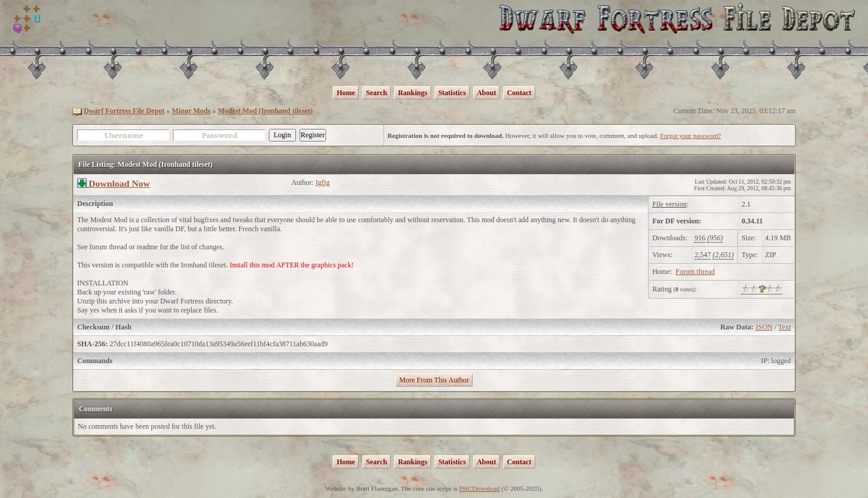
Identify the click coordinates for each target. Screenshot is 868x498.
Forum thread (695, 272)
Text (785, 327)
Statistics (452, 93)
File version (669, 204)
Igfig (323, 182)
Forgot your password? (690, 135)
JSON (764, 327)
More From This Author (434, 380)
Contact (519, 93)
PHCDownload (480, 488)
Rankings (413, 93)
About (486, 93)
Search (376, 93)
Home (346, 93)
